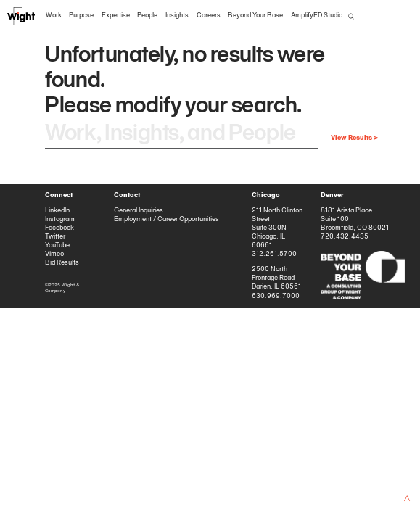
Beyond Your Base (255, 16)
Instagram (60, 219)
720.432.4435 (345, 237)
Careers (209, 16)
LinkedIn (57, 211)
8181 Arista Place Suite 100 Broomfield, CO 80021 (355, 219)
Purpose (81, 16)
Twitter (55, 237)
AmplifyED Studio (317, 16)
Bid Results (62, 263)
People (147, 16)
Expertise (116, 16)
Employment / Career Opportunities (166, 219)
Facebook (59, 228)
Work (54, 16)
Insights (177, 16)
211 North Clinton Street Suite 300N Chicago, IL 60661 (277, 228)
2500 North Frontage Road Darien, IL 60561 (276, 278)
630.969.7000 (276, 296)
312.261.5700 (274, 254)
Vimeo (54, 254)
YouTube (57, 245)
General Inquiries (139, 211)
